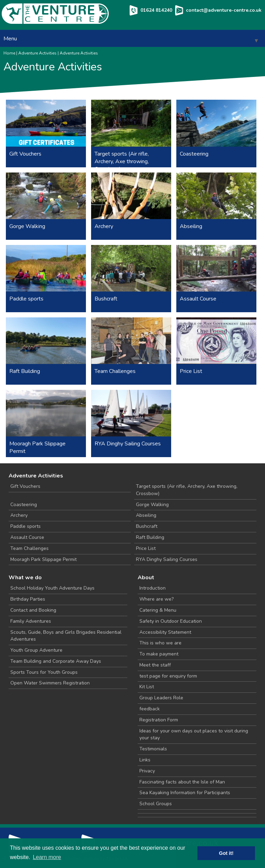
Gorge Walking (152, 505)
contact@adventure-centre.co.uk (224, 10)
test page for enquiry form (168, 676)
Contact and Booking (33, 610)
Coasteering (24, 505)
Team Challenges (30, 548)
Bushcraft (147, 526)
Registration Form (159, 720)
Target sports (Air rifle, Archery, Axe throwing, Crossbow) (187, 490)
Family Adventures (31, 621)
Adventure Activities (37, 53)
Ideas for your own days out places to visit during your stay (194, 734)
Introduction (153, 588)
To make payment (159, 654)
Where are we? (156, 599)
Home (9, 53)
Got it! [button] (226, 853)
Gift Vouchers (25, 486)
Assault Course (27, 537)
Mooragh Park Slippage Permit (43, 559)
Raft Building (150, 537)
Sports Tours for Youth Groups (44, 672)
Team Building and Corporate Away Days (56, 661)
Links (145, 760)
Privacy (147, 771)
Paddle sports (26, 526)
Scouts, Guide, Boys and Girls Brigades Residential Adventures (66, 636)
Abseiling (146, 515)
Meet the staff (155, 665)
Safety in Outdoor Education (171, 621)
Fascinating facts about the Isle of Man (182, 782)
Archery (19, 515)
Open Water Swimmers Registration (50, 683)
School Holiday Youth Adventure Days (52, 588)
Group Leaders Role (161, 698)
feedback (150, 709)
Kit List (147, 687)
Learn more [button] (47, 857)
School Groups (156, 804)
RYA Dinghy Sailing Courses (167, 559)
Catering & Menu (158, 610)
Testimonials (153, 749)
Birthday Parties (28, 599)
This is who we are (160, 643)
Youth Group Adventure (36, 650)
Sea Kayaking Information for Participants (185, 793)
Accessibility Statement (165, 632)
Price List (146, 548)
